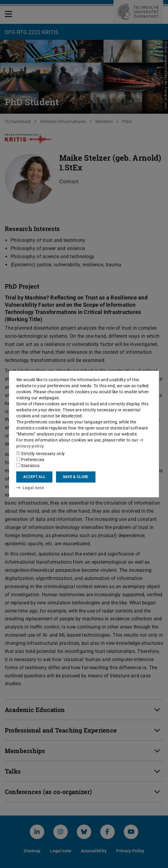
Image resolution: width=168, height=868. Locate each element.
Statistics (28, 466)
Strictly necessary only (40, 454)
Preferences (30, 460)
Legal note (30, 488)
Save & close (76, 477)
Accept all (34, 477)
